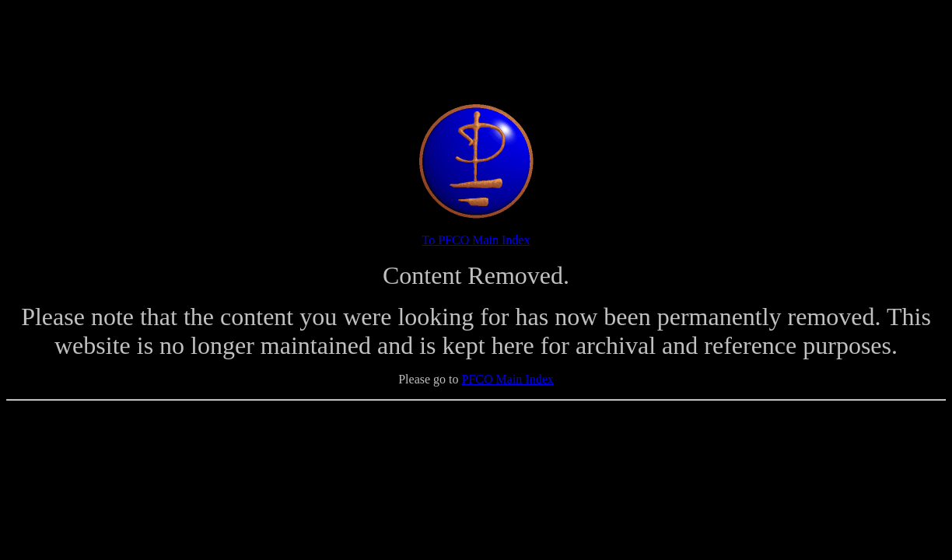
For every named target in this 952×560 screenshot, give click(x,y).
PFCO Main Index (508, 379)
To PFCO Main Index (476, 240)
